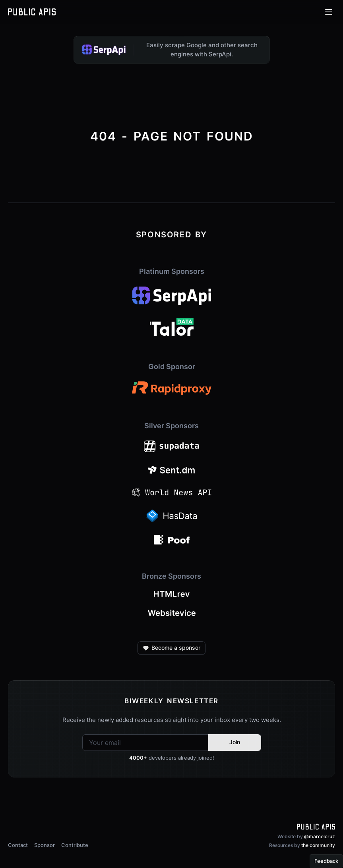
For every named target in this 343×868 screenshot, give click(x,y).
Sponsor (45, 845)
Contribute (75, 845)
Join (235, 742)
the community (318, 845)
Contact (18, 845)
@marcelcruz (320, 836)
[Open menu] (329, 12)
